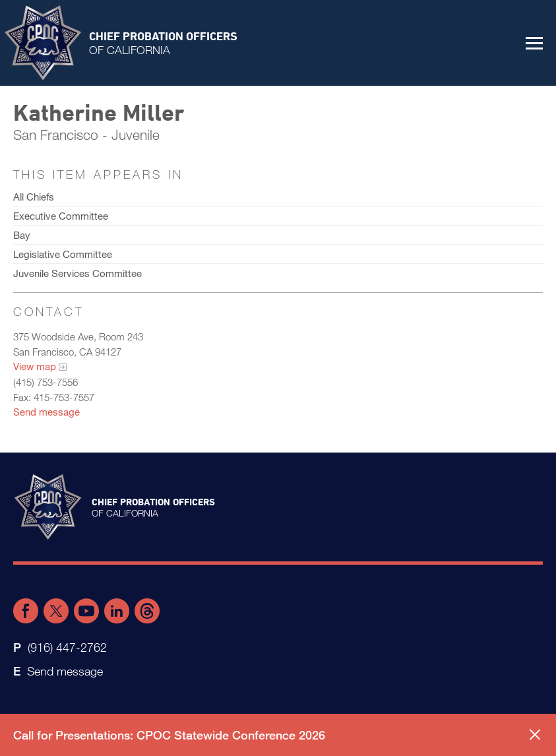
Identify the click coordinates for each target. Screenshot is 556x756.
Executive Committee (61, 216)
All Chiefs (34, 197)
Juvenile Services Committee (77, 273)
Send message (46, 412)
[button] (534, 43)
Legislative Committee (63, 254)
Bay (22, 235)
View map (35, 366)
